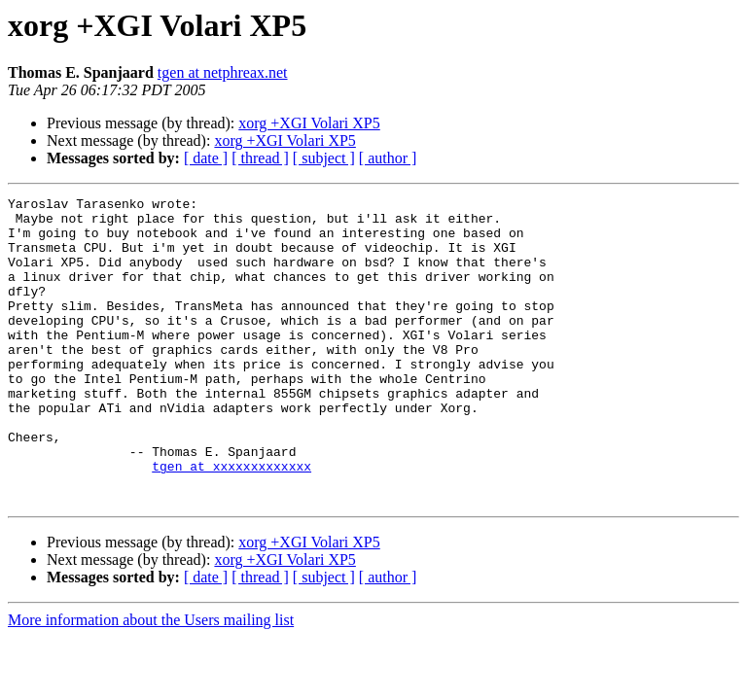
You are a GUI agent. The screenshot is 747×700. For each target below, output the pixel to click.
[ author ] (388, 158)
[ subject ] (324, 158)
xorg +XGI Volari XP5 (309, 123)
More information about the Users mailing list (151, 681)
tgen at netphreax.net (223, 72)
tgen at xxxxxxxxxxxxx (231, 521)
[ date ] (206, 158)
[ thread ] (260, 158)
